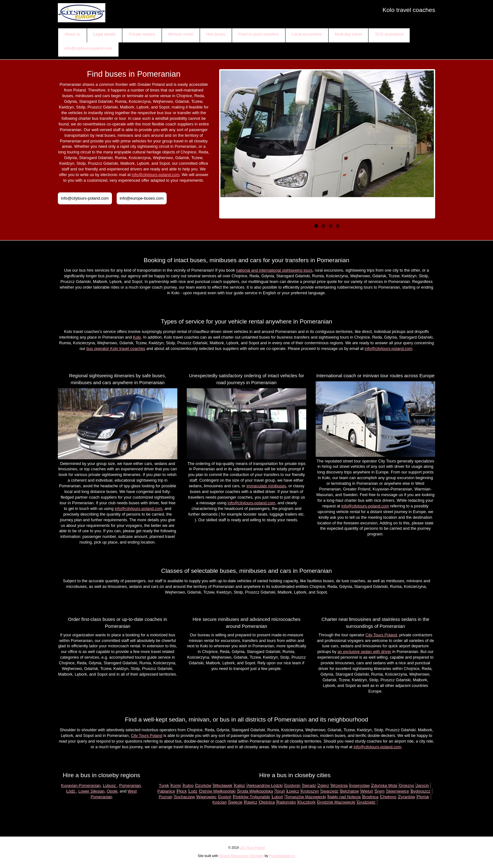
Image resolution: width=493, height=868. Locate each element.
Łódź (71, 791)
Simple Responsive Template (241, 856)
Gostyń (225, 797)
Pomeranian (130, 785)
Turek (164, 785)
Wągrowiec (207, 797)
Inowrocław (360, 785)
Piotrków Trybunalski (252, 797)
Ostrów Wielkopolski (217, 791)
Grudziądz (366, 802)
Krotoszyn (310, 791)
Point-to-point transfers (259, 34)
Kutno (188, 785)
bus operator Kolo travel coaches (116, 348)
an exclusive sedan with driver (364, 652)
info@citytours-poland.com (88, 48)
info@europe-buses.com (142, 198)
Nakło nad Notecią (344, 797)
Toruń (280, 791)
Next (428, 142)
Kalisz (240, 785)
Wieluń (367, 791)
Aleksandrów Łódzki (265, 785)
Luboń (278, 797)
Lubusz (110, 785)
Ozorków (204, 785)
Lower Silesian (91, 791)
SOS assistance (389, 34)
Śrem (380, 791)
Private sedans (142, 34)
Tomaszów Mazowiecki (305, 797)
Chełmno (388, 797)
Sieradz (309, 785)
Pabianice (166, 791)
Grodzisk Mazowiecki (336, 802)
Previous (227, 142)
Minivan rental (181, 34)
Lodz (193, 791)
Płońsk (423, 797)
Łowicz (293, 791)
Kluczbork (307, 802)
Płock (182, 791)
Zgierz (324, 785)
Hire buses (216, 34)
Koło (137, 337)
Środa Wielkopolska (255, 791)
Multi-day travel (349, 34)
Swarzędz (330, 791)
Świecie (235, 802)
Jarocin (422, 785)
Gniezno (407, 785)
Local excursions (307, 34)
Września (339, 785)
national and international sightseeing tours (274, 270)
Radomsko (286, 802)
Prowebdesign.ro (282, 856)
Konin (176, 785)
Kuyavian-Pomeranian (81, 785)
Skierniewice (398, 791)
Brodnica (371, 797)
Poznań (166, 797)
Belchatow (349, 791)
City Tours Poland (381, 635)
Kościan (219, 802)
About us (72, 34)
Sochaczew (184, 797)
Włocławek (223, 785)
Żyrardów (407, 797)
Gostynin (293, 785)
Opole (112, 791)
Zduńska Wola (385, 785)
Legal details (105, 34)
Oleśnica (267, 802)
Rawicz (251, 802)
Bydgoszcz (421, 791)
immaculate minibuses (266, 486)
